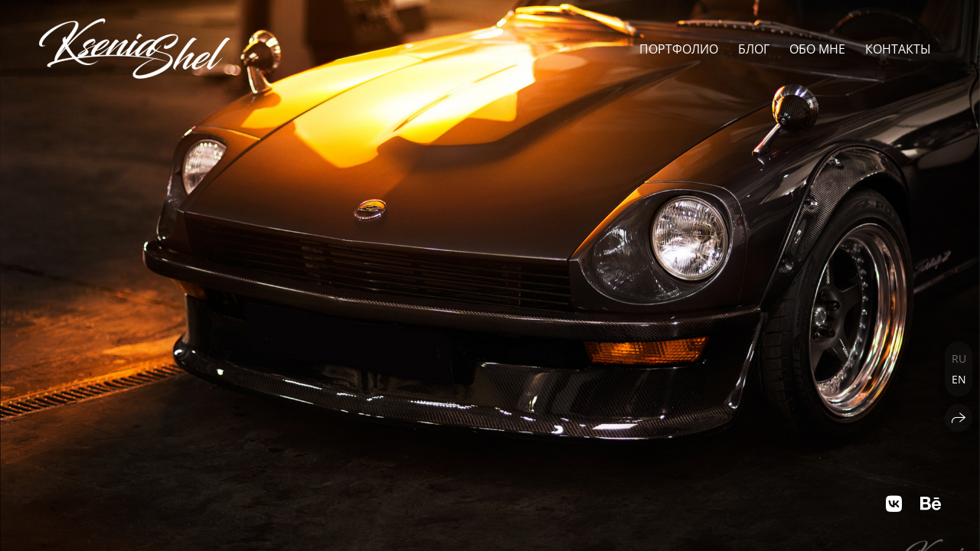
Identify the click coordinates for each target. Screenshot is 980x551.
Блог (754, 49)
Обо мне (817, 49)
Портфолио (679, 49)
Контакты (898, 49)
